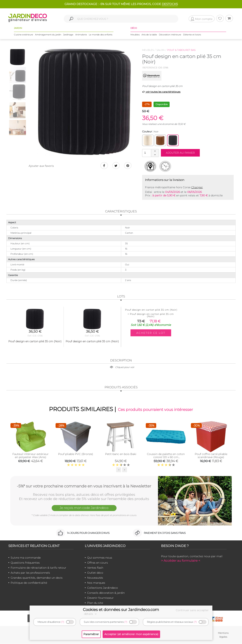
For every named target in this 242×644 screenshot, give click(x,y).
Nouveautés (95, 578)
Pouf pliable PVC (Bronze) (76, 454)
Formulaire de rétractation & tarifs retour (38, 568)
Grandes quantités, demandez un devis (37, 578)
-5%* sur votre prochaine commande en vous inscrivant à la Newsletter (84, 486)
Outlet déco (95, 573)
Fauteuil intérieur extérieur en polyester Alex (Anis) (30, 456)
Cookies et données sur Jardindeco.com (121, 610)
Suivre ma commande (26, 558)
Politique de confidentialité (29, 583)
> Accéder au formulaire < (181, 561)
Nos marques (96, 583)
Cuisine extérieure (24, 35)
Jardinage (68, 35)
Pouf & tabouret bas (181, 50)
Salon (160, 50)
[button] (155, 151)
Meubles (135, 35)
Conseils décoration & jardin (106, 593)
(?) (63, 622)
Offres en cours (97, 563)
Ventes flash (95, 568)
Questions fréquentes (25, 563)
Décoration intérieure (170, 35)
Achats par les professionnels (30, 573)
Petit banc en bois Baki (121, 454)
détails (91, 614)
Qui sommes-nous (100, 558)
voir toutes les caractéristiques (161, 92)
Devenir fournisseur (100, 598)
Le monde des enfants (101, 35)
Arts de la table (149, 35)
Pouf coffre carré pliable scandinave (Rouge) (211, 456)
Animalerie (81, 35)
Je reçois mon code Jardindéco (84, 508)
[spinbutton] (150, 153)
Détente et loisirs (192, 35)
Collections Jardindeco (103, 588)
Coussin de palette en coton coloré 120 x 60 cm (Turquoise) (166, 457)
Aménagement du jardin (48, 35)
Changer (197, 187)
